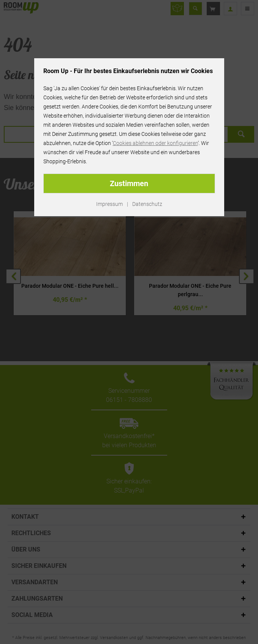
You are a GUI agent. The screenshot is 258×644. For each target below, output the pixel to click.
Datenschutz (147, 204)
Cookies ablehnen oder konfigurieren (155, 143)
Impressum (109, 204)
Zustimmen (129, 183)
